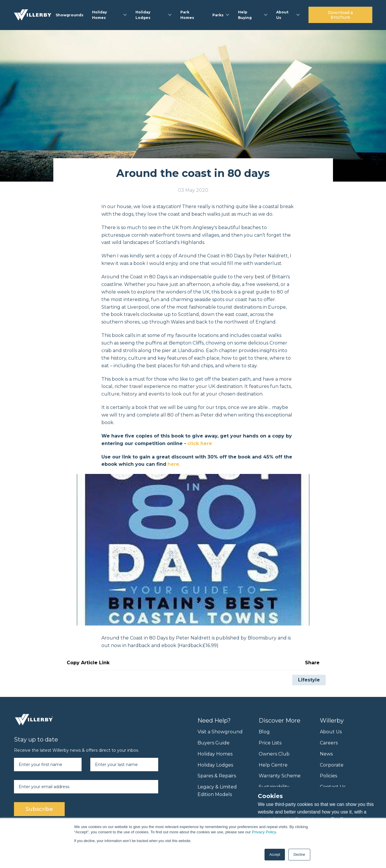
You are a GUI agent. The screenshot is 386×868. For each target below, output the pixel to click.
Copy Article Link (88, 663)
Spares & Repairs (217, 776)
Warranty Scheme (280, 776)
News (326, 754)
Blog (264, 732)
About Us (331, 732)
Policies (328, 776)
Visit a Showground (220, 732)
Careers (329, 743)
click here (200, 443)
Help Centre (273, 765)
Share (312, 663)
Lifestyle (309, 680)
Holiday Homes (215, 754)
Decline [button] (299, 855)
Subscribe (39, 809)
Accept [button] (275, 855)
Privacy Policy (264, 832)
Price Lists (270, 743)
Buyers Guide (214, 743)
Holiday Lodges (215, 765)
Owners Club (274, 754)
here (173, 464)
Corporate (332, 765)
